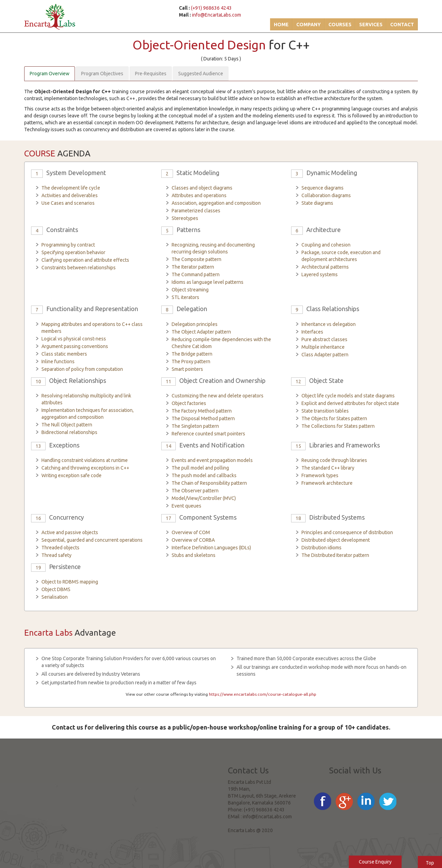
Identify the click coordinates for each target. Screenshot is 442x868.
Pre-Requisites (151, 74)
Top (430, 863)
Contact (402, 25)
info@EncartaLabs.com (217, 15)
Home (281, 25)
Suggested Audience (201, 74)
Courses (340, 25)
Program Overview (50, 74)
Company (309, 25)
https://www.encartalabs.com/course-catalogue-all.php (263, 694)
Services (371, 25)
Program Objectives (102, 74)
